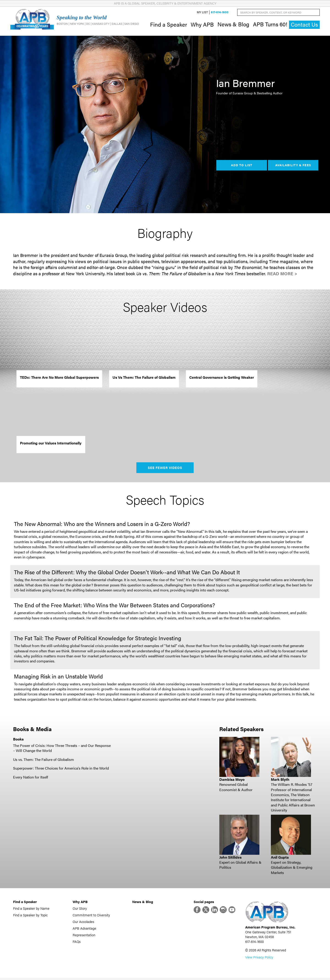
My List (202, 13)
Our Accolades (83, 923)
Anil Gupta (280, 858)
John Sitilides (230, 858)
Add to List (242, 166)
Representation (84, 936)
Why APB (202, 25)
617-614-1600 (220, 13)
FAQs (77, 943)
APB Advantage (84, 929)
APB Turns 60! (270, 25)
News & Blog (233, 25)
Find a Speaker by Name (31, 909)
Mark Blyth (280, 780)
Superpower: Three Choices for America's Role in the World (61, 769)
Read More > (282, 275)
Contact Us (304, 25)
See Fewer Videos (165, 469)
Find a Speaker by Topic (30, 916)
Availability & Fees (293, 166)
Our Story (80, 909)
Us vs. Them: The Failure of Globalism (44, 761)
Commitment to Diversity (91, 916)
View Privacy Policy (259, 959)
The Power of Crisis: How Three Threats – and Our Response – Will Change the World (62, 749)
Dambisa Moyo (232, 780)
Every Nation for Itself (31, 778)
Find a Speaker (169, 25)
